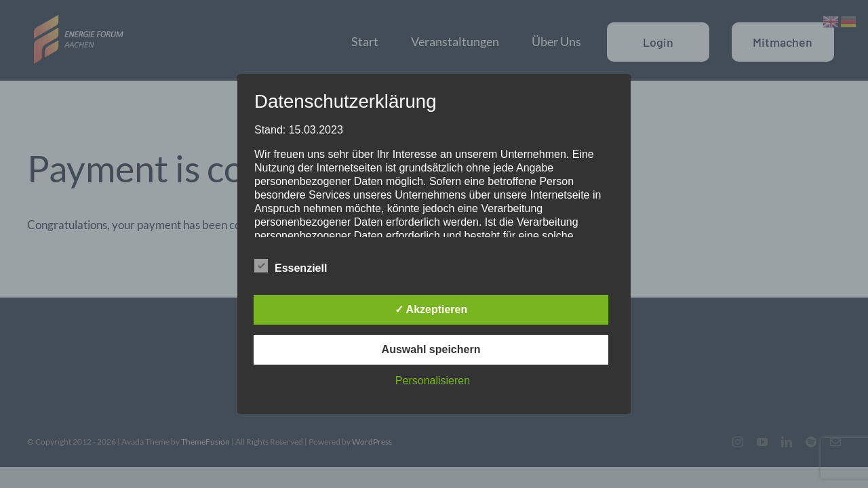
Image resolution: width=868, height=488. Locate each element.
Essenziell (291, 266)
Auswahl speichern (431, 349)
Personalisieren (433, 381)
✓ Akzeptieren (431, 309)
